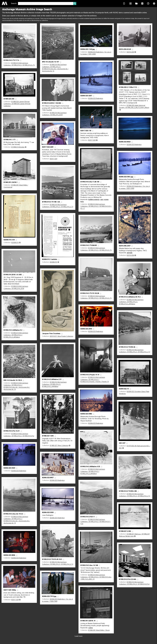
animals (130, 253)
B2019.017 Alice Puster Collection (62, 336)
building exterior (94, 200)
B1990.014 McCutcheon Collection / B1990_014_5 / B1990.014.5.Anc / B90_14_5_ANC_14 (96, 577)
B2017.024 (54, 159)
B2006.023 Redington (96, 98)
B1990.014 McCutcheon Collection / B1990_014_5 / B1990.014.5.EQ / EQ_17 (96, 206)
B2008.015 (15, 243)
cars (102, 200)
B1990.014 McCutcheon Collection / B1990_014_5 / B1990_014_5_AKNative (131, 302)
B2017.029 (15, 600)
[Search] (46, 3)
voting (90, 628)
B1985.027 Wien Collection (59, 446)
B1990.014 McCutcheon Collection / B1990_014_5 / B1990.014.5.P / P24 (96, 522)
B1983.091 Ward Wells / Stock (99, 630)
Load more (79, 636)
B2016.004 (130, 52)
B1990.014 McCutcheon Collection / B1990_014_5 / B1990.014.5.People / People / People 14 (95, 380)
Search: (14, 3)
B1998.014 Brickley (18, 147)
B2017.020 (92, 140)
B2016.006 (130, 255)
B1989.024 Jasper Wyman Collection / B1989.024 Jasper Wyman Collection (17, 104)
